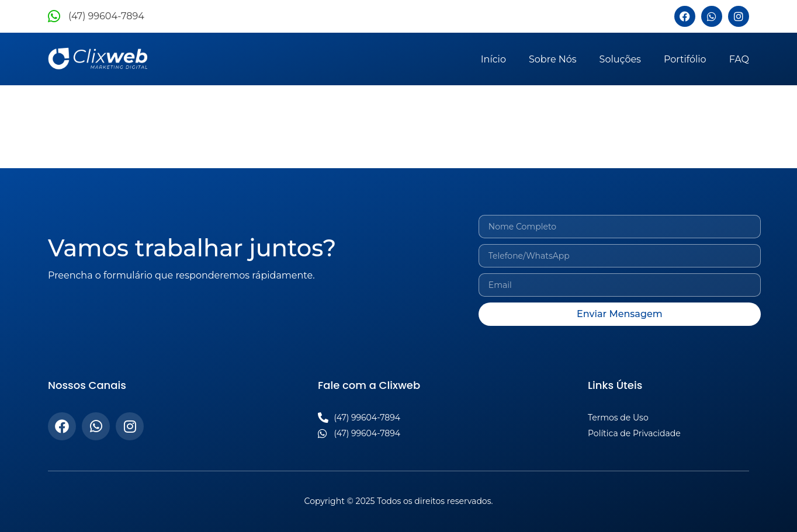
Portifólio (685, 59)
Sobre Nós (553, 59)
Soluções (620, 59)
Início (493, 59)
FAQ (739, 59)
